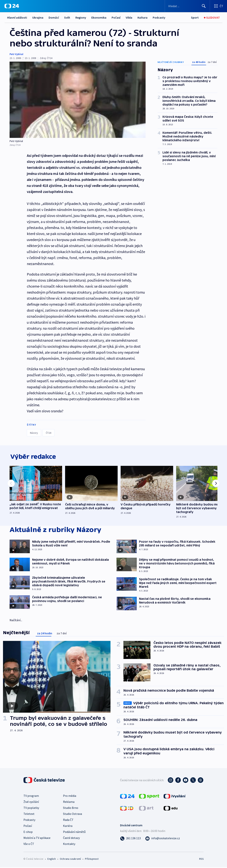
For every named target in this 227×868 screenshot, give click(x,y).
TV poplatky (31, 809)
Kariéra (68, 827)
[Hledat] (204, 6)
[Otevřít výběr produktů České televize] (218, 6)
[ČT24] (12, 6)
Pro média (70, 797)
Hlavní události (17, 17)
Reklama (69, 803)
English (51, 860)
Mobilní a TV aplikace (37, 839)
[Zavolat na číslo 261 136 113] (130, 839)
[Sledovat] (212, 18)
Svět (67, 17)
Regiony (81, 17)
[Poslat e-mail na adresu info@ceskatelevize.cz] (163, 839)
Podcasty (159, 17)
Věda (129, 17)
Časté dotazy (71, 839)
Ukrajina (38, 17)
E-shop (28, 833)
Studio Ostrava (73, 815)
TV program (31, 797)
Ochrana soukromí (70, 860)
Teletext (29, 815)
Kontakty (69, 845)
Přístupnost (92, 860)
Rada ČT (68, 821)
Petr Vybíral (16, 54)
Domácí (54, 17)
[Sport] (195, 18)
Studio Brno (71, 809)
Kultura (142, 17)
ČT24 (48, 433)
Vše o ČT (29, 845)
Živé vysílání (31, 803)
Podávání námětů (74, 833)
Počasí (116, 17)
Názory (34, 433)
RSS (201, 860)
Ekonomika (99, 17)
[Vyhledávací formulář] (187, 6)
